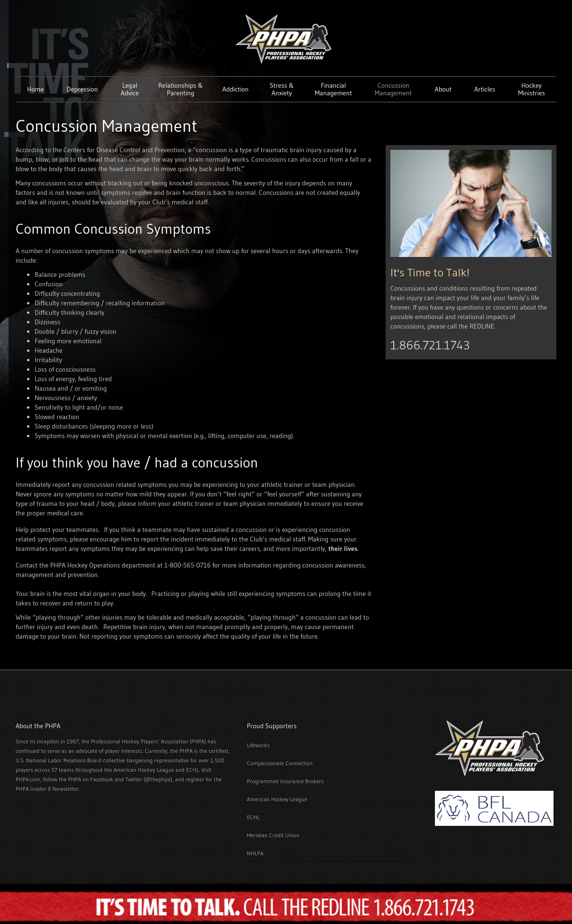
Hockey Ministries (531, 89)
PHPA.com (28, 779)
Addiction (236, 89)
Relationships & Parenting (181, 89)
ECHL (254, 817)
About (443, 89)
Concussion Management (393, 89)
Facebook (101, 779)
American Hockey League (277, 799)
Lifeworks (258, 745)
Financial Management (333, 89)
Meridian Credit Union (273, 835)
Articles (485, 89)
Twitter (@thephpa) (149, 779)
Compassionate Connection (280, 763)
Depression (82, 89)
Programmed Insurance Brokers (286, 781)
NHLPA (255, 853)
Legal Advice (130, 89)
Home (35, 89)
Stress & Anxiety (282, 89)
